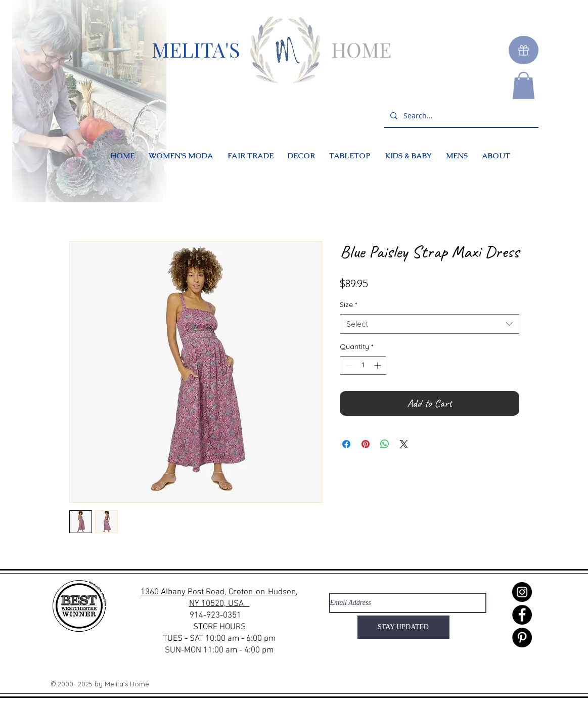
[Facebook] (522, 615)
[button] (524, 85)
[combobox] (429, 324)
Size (348, 304)
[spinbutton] (363, 365)
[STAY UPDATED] (403, 627)
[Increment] (378, 365)
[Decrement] (348, 365)
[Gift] (524, 50)
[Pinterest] (522, 638)
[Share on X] (404, 444)
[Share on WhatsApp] (385, 444)
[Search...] (460, 116)
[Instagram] (522, 592)
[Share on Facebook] (346, 444)
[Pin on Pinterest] (366, 444)
